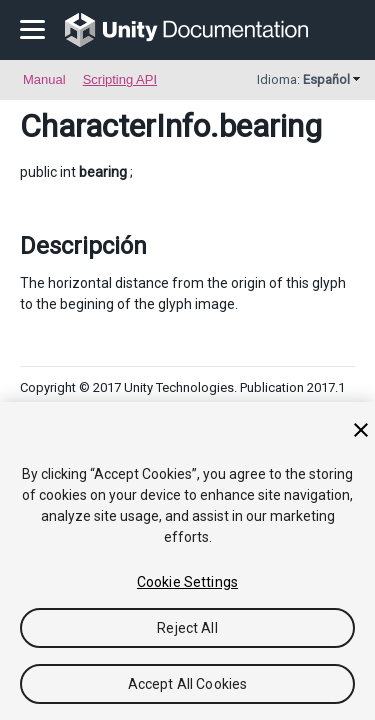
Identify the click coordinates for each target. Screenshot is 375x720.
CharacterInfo (115, 126)
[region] (187, 561)
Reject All (187, 628)
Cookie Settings (187, 582)
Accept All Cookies (188, 684)
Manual (44, 79)
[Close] (361, 430)
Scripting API (120, 79)
